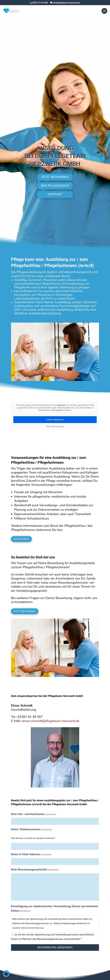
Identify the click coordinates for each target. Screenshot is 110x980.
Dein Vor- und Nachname (33, 814)
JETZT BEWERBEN (55, 177)
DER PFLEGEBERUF (55, 186)
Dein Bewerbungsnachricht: (35, 870)
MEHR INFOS (21, 539)
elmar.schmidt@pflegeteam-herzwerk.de (51, 721)
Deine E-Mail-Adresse (31, 855)
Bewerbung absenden (55, 947)
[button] (6, 974)
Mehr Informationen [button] (55, 427)
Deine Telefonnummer (31, 830)
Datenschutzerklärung (32, 928)
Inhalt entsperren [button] (55, 420)
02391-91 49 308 (40, 3)
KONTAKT (55, 194)
